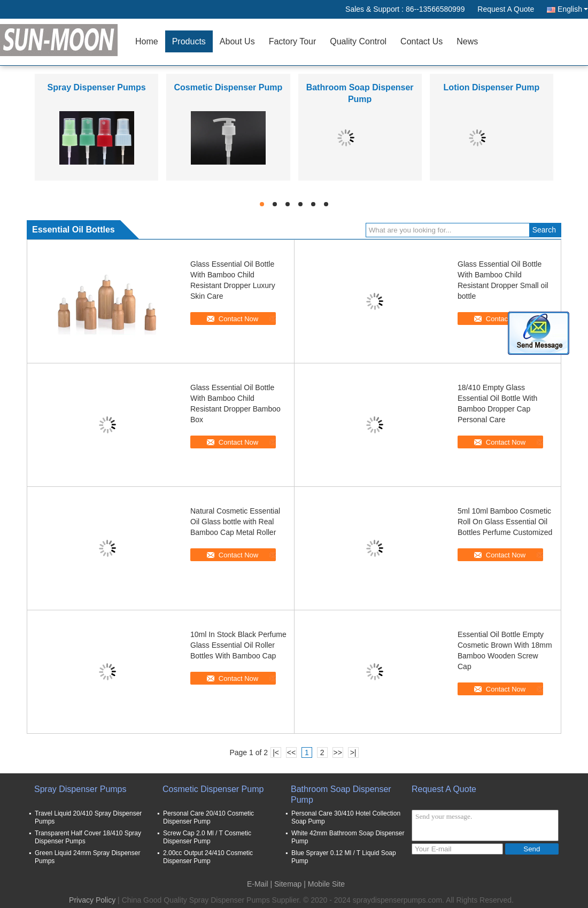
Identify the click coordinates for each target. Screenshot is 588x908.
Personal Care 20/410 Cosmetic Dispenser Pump (208, 817)
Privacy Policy (92, 900)
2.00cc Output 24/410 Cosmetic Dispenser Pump (208, 857)
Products (189, 41)
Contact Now (238, 319)
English (573, 9)
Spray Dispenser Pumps (97, 87)
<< (291, 752)
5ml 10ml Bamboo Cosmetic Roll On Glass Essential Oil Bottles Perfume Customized (505, 522)
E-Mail (258, 884)
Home (147, 41)
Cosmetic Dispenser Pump (229, 87)
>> (337, 752)
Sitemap (288, 884)
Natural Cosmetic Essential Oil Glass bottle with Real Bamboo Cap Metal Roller (235, 522)
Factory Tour (293, 41)
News (467, 41)
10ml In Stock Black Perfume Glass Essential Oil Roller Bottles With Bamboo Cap (238, 645)
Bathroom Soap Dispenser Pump (341, 794)
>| (353, 752)
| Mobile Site (324, 884)
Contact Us (421, 41)
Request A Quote (506, 9)
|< (276, 752)
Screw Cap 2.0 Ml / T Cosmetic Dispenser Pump (207, 837)
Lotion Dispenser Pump (492, 87)
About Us (237, 41)
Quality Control (358, 41)
